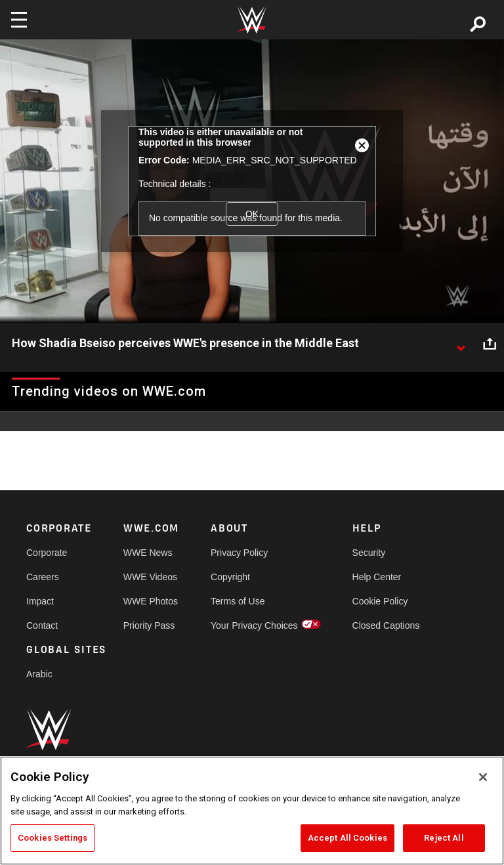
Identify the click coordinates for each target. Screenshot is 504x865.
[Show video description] (461, 344)
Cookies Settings (52, 838)
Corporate (47, 553)
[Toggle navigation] (19, 20)
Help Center (377, 577)
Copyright (230, 577)
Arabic (39, 674)
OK (252, 214)
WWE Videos (150, 577)
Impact (40, 601)
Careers (43, 577)
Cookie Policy (380, 601)
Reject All (444, 838)
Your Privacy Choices (254, 625)
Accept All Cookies (347, 838)
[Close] (483, 777)
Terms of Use (238, 601)
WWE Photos (151, 601)
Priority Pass (149, 625)
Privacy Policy (239, 553)
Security (369, 553)
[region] (252, 811)
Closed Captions (386, 625)
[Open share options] (490, 344)
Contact (42, 625)
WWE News (148, 553)
